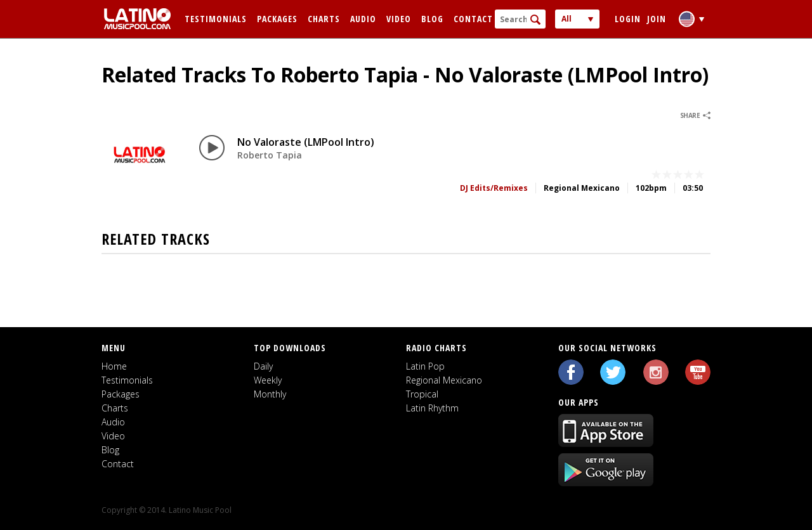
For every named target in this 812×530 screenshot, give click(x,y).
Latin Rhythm (432, 408)
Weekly (268, 380)
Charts (324, 19)
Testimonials (216, 19)
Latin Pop (425, 366)
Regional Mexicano (444, 380)
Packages (277, 19)
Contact (473, 19)
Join (657, 19)
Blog (432, 19)
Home (114, 366)
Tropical (422, 394)
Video (399, 19)
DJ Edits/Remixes (494, 188)
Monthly (270, 394)
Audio (363, 19)
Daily (263, 366)
